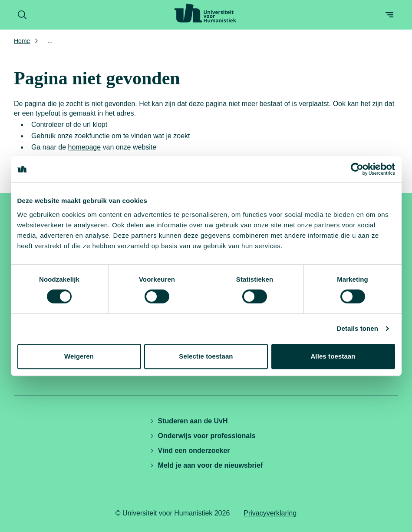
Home (22, 41)
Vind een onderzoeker (190, 451)
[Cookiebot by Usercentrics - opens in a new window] (357, 169)
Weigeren (79, 356)
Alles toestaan (333, 356)
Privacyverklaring (270, 513)
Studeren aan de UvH (189, 421)
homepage (85, 147)
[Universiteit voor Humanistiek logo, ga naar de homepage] (205, 13)
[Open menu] (389, 15)
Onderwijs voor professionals (203, 436)
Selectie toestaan (206, 356)
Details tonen (358, 328)
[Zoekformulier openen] (22, 15)
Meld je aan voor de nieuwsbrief (206, 465)
